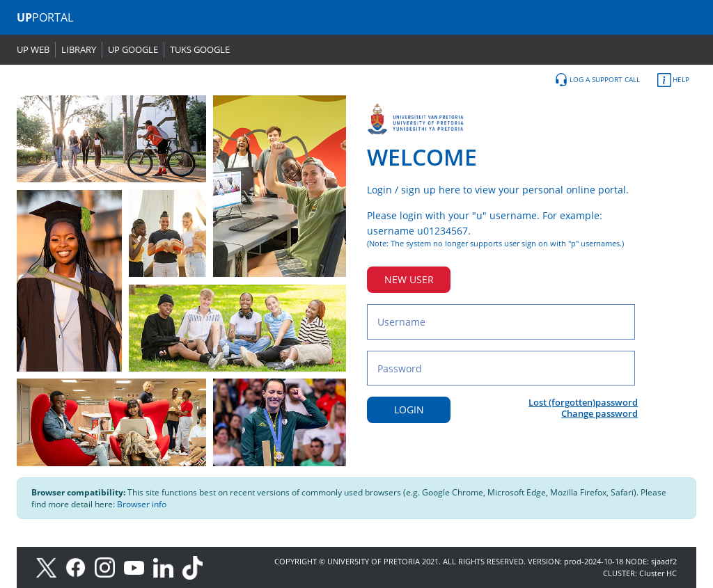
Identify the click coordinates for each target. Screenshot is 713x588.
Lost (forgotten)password (583, 402)
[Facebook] (80, 567)
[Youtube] (139, 567)
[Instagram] (109, 567)
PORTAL (45, 17)
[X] (50, 567)
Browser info (142, 504)
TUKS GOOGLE (200, 49)
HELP (673, 80)
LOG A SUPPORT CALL (597, 80)
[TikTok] (196, 567)
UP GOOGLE (133, 49)
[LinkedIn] (167, 567)
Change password (600, 413)
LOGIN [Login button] (409, 410)
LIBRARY (79, 49)
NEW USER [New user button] (409, 279)
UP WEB (33, 49)
